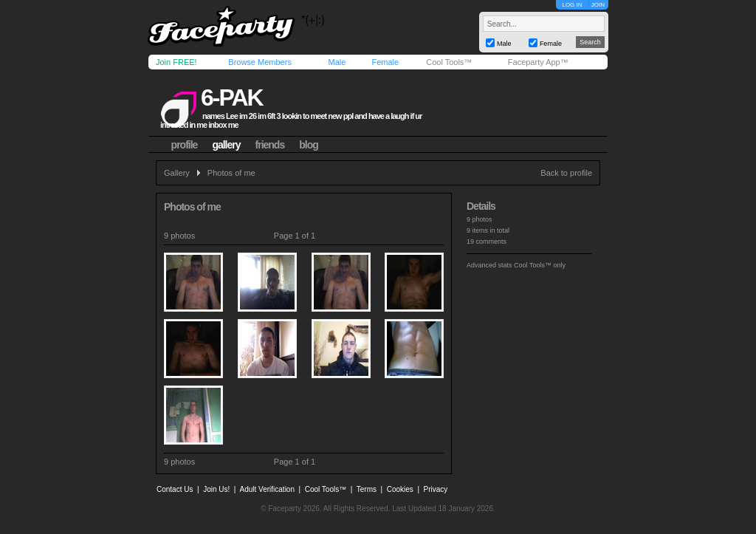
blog (309, 145)
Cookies (400, 489)
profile (185, 145)
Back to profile (566, 173)
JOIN (598, 5)
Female (385, 62)
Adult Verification (267, 489)
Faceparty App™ (538, 62)
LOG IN (572, 5)
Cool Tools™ (449, 62)
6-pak (232, 97)
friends (270, 145)
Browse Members (260, 62)
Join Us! (216, 489)
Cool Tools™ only (540, 265)
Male (337, 62)
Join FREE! (176, 62)
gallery (226, 145)
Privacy (436, 489)
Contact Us (175, 489)
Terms (367, 489)
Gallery (177, 173)
